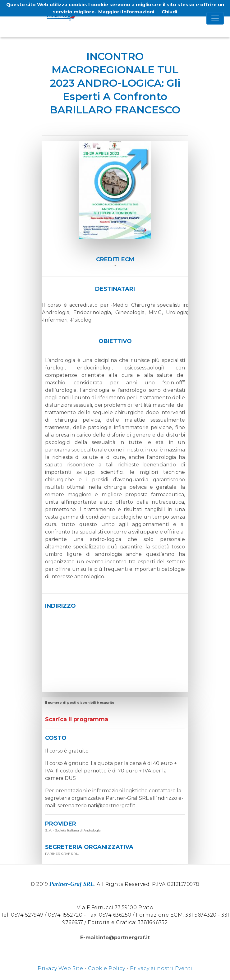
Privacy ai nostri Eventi (161, 968)
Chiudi (169, 12)
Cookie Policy (107, 968)
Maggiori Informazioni (126, 12)
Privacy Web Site (60, 968)
